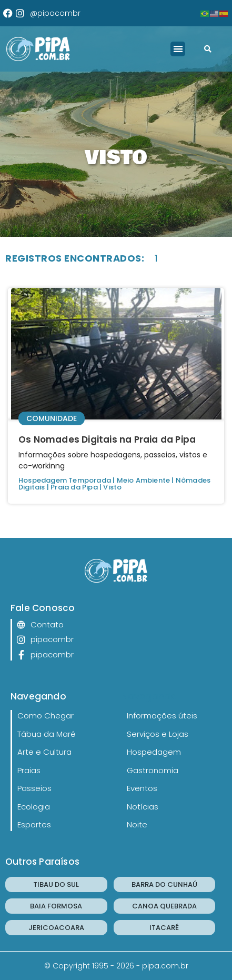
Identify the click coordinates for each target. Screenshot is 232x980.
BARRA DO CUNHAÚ (164, 884)
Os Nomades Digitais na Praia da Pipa (107, 439)
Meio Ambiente (144, 480)
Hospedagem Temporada (65, 480)
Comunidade (52, 418)
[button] (178, 49)
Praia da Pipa (74, 487)
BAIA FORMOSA (56, 906)
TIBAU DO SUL (56, 884)
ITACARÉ (164, 928)
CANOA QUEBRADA (164, 906)
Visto (112, 487)
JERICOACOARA (56, 928)
